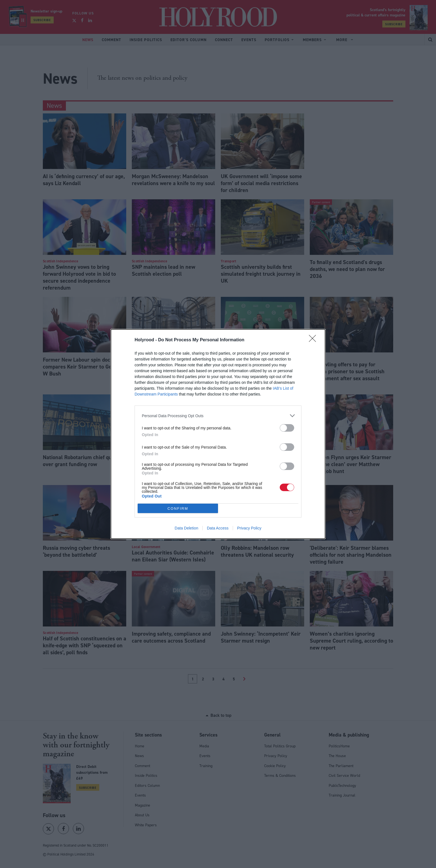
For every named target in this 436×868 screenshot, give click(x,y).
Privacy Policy (249, 528)
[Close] (314, 340)
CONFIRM (178, 508)
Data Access (218, 528)
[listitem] (218, 416)
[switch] (287, 428)
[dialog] (218, 434)
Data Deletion (186, 528)
